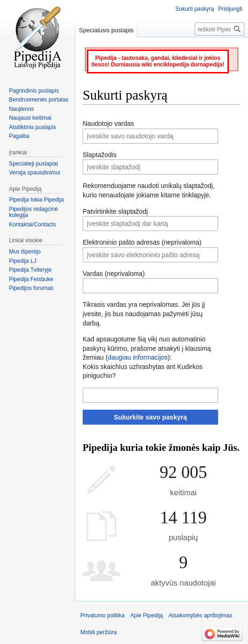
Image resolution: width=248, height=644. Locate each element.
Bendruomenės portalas (39, 100)
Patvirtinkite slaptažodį (115, 211)
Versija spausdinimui (34, 173)
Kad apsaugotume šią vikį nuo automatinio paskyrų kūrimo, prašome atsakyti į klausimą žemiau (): (147, 348)
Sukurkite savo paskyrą (150, 417)
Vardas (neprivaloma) (114, 274)
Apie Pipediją (147, 615)
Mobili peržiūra (99, 632)
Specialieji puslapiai (33, 164)
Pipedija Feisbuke (31, 279)
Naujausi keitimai (30, 118)
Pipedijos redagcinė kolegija (33, 212)
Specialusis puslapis (106, 30)
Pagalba (19, 136)
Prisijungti (230, 9)
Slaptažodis (99, 155)
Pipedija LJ (23, 261)
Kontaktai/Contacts (32, 224)
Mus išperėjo (25, 252)
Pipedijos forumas (31, 288)
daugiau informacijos (138, 357)
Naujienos (21, 109)
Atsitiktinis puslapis (32, 127)
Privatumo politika (103, 615)
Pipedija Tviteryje (30, 270)
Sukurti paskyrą (195, 9)
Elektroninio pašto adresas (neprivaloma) (142, 242)
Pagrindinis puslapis (34, 91)
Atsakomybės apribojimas (201, 615)
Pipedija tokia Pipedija (36, 200)
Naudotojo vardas (108, 123)
